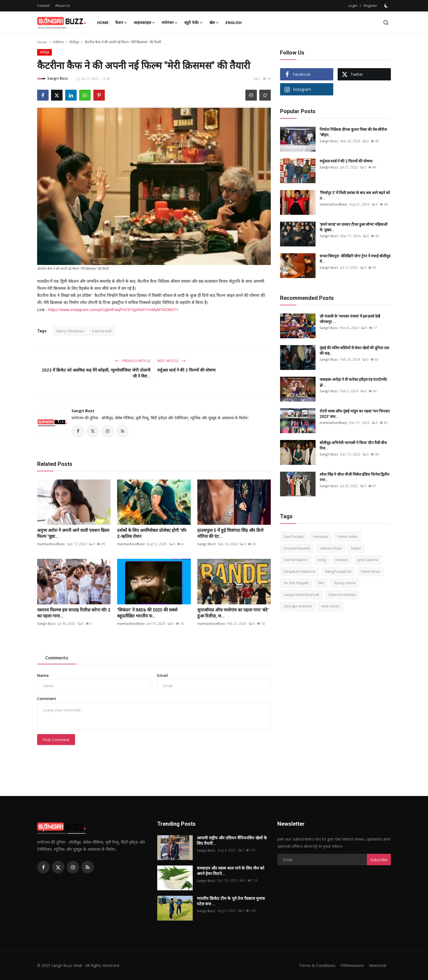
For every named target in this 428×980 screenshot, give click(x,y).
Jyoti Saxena (368, 560)
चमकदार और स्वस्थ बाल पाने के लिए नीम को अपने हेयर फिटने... (231, 871)
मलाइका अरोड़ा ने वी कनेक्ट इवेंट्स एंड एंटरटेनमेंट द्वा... (353, 382)
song (322, 560)
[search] (386, 22)
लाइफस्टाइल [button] (144, 23)
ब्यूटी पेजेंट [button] (194, 23)
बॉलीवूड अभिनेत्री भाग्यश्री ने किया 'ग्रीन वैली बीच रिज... (353, 445)
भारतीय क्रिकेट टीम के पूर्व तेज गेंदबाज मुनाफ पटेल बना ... (231, 901)
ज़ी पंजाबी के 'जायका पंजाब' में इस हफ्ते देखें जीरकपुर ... (350, 319)
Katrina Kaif (102, 331)
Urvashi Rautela (297, 548)
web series (330, 606)
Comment (47, 699)
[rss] (88, 867)
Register (370, 5)
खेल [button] (214, 23)
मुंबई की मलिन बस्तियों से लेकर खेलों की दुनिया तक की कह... (354, 351)
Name (43, 676)
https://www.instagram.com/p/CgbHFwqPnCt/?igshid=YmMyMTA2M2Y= (113, 310)
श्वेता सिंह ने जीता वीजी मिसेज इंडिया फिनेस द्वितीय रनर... (354, 477)
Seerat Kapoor (296, 560)
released (321, 536)
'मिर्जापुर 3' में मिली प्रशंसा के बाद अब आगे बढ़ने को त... (355, 195)
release (342, 560)
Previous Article (133, 361)
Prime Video (348, 536)
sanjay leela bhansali (301, 595)
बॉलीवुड (74, 42)
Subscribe (379, 860)
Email (163, 676)
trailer (356, 548)
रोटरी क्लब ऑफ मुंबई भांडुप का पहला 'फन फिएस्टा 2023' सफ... (355, 414)
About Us (63, 5)
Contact (43, 5)
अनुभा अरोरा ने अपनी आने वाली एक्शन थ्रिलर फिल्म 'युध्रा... (73, 534)
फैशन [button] (121, 23)
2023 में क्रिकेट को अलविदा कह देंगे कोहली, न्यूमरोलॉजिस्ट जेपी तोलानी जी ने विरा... (96, 373)
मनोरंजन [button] (170, 23)
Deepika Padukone (300, 571)
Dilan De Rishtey (342, 595)
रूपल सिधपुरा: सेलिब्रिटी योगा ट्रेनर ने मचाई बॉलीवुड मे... (355, 259)
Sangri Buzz (83, 411)
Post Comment (56, 740)
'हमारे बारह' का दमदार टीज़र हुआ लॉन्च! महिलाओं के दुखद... (353, 227)
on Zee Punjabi (296, 583)
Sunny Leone (345, 583)
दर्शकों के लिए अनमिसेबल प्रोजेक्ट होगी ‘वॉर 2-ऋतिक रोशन (152, 534)
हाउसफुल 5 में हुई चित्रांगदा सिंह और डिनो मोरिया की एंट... (230, 534)
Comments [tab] (57, 658)
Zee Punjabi (294, 536)
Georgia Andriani (298, 606)
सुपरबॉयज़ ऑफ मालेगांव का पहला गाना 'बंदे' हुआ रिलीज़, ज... (233, 613)
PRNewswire (351, 966)
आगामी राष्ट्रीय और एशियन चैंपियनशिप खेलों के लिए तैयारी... (232, 841)
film (321, 583)
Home (103, 22)
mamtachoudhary (51, 544)
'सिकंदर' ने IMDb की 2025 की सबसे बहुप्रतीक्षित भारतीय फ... (147, 613)
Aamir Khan (371, 571)
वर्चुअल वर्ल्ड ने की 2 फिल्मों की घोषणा (186, 370)
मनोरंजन (58, 42)
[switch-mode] (387, 6)
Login (353, 5)
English (234, 22)
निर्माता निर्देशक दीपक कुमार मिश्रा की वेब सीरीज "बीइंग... (353, 132)
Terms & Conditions (315, 966)
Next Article (171, 361)
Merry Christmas (70, 331)
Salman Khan (331, 548)
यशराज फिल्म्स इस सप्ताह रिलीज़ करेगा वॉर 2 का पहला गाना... (74, 613)
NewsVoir (378, 966)
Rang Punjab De (338, 571)
